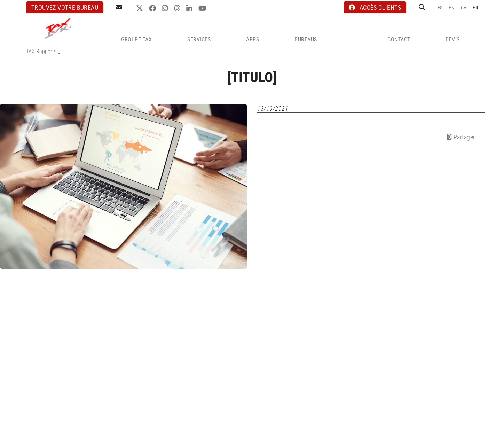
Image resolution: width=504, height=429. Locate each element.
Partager (461, 137)
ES (440, 7)
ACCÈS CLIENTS (375, 7)
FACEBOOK (153, 8)
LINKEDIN (190, 8)
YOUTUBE (203, 8)
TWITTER (140, 8)
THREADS (178, 8)
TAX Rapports (41, 51)
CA (464, 7)
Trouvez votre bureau (65, 7)
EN (452, 7)
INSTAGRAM (166, 8)
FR (475, 7)
